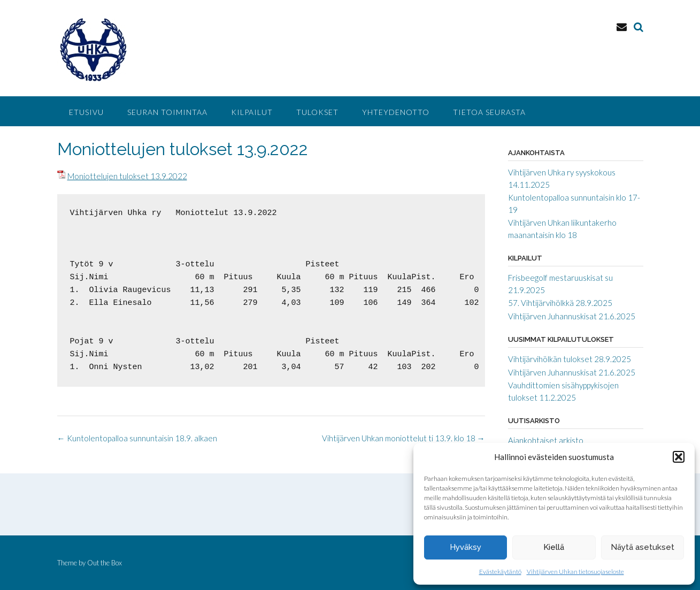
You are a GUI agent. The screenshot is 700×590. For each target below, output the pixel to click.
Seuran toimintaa (167, 112)
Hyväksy (466, 547)
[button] (679, 457)
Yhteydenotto (396, 112)
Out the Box (105, 563)
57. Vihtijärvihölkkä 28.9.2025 (560, 303)
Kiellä (554, 547)
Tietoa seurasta (489, 112)
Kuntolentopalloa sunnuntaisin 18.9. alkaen (137, 438)
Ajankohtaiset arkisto (546, 440)
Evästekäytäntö (500, 572)
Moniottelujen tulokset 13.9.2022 (127, 176)
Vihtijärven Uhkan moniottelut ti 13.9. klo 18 (403, 438)
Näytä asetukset (643, 547)
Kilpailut (252, 112)
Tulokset (317, 112)
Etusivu (86, 112)
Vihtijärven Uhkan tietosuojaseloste (575, 572)
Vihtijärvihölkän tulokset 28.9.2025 (570, 359)
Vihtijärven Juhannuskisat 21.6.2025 (572, 316)
